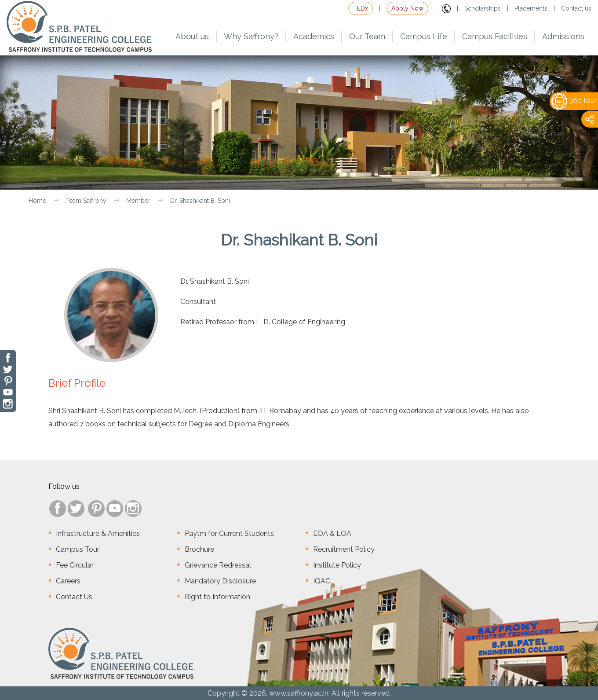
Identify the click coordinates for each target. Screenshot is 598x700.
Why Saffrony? (251, 36)
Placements (531, 8)
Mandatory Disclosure (220, 581)
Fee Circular (75, 565)
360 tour (574, 101)
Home (37, 201)
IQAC (322, 581)
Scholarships (483, 8)
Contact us (576, 8)
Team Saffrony (86, 201)
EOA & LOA (332, 533)
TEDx (361, 8)
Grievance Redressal (218, 565)
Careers (68, 581)
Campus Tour (78, 549)
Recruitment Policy (344, 549)
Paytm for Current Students (229, 533)
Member (138, 201)
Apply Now (407, 8)
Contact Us (74, 597)
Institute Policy (337, 565)
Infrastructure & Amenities (98, 533)
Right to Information (217, 597)
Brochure (199, 549)
